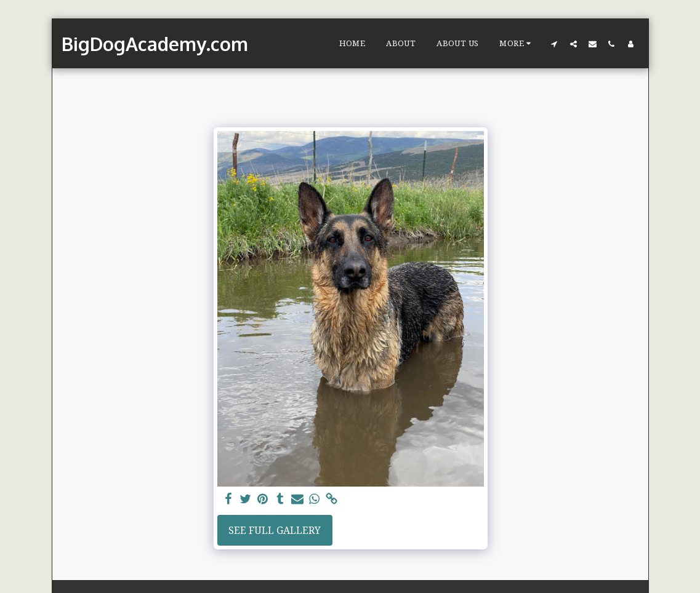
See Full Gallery (275, 530)
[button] (554, 44)
